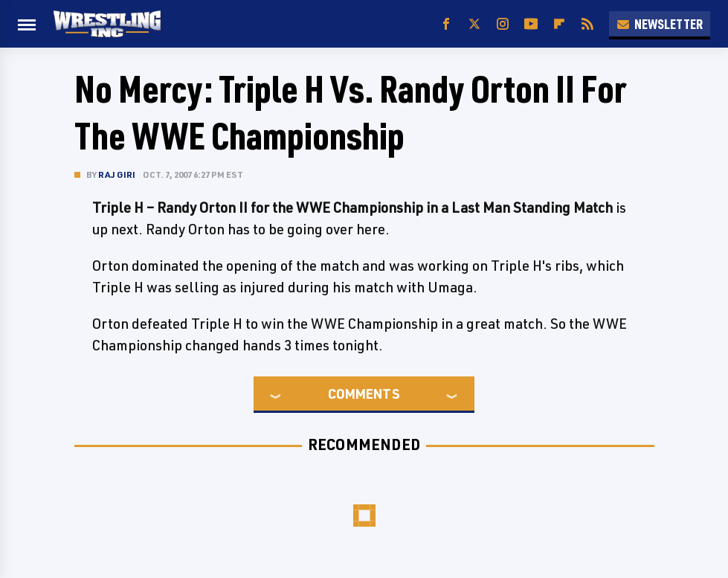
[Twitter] (474, 24)
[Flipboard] (559, 24)
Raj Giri (117, 174)
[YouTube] (531, 24)
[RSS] (587, 24)
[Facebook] (446, 24)
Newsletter (660, 24)
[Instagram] (503, 24)
